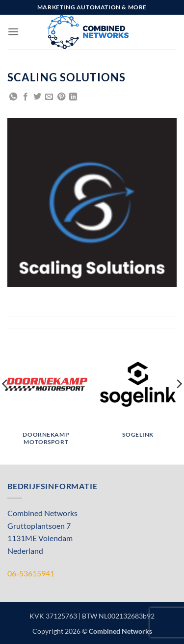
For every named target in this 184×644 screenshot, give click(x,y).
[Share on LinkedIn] (73, 97)
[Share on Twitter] (37, 97)
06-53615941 (31, 573)
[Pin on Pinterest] (61, 97)
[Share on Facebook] (26, 97)
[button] (13, 32)
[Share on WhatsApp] (13, 97)
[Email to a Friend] (49, 97)
